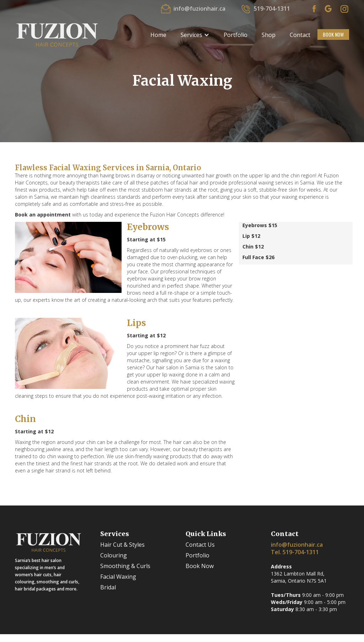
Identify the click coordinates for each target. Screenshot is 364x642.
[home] (57, 34)
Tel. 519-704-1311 (295, 552)
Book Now (200, 566)
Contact (300, 35)
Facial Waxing (118, 577)
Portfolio (235, 35)
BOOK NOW (333, 34)
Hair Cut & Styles (122, 545)
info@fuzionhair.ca (297, 545)
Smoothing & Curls (125, 566)
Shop (269, 35)
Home (158, 35)
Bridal (108, 587)
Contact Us (200, 545)
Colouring (114, 555)
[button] (195, 35)
